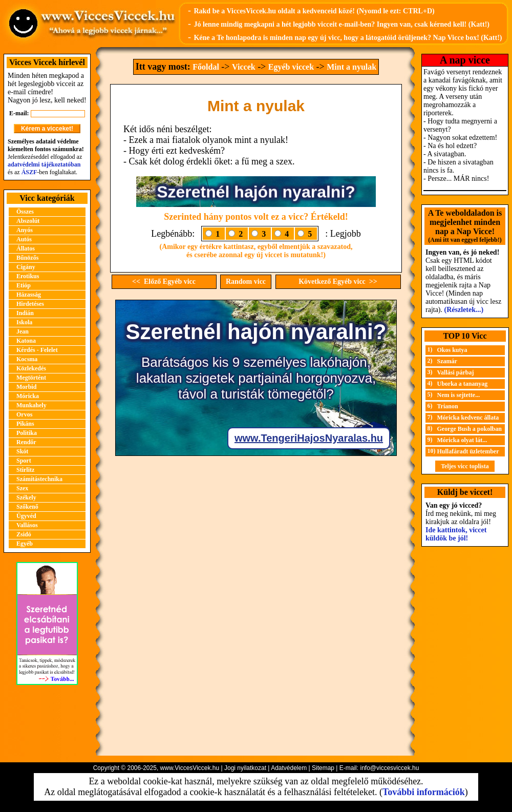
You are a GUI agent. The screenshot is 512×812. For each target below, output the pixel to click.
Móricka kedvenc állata (468, 418)
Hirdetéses (30, 304)
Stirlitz (25, 470)
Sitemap (323, 768)
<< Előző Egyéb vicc (164, 282)
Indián (25, 313)
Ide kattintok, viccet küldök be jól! (456, 534)
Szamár (447, 361)
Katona (26, 341)
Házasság (29, 295)
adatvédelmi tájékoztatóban (44, 164)
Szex (22, 488)
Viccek (244, 67)
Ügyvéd (26, 516)
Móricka (28, 396)
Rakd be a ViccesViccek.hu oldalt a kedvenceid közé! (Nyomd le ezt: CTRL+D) (314, 11)
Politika (27, 433)
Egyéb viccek (291, 67)
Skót (22, 451)
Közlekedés (31, 368)
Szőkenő (27, 507)
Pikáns (25, 424)
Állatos (26, 248)
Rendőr (26, 442)
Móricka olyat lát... (462, 440)
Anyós (25, 230)
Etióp (24, 285)
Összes (25, 212)
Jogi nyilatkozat (245, 768)
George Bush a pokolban (470, 429)
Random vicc (246, 282)
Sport (24, 461)
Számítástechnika (39, 479)
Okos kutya (452, 350)
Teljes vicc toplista (465, 466)
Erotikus (28, 276)
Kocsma (27, 359)
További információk (424, 792)
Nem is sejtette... (459, 395)
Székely (26, 497)
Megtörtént (31, 378)
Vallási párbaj (456, 372)
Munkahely (31, 405)
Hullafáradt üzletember (468, 451)
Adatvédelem (289, 768)
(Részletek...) (464, 310)
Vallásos (27, 525)
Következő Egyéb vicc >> (338, 282)
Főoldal (206, 67)
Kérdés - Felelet (37, 350)
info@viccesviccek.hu (389, 768)
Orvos (24, 414)
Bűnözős (27, 258)
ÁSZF (29, 172)
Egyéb (25, 544)
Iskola (24, 322)
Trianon (448, 406)
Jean (23, 331)
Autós (24, 239)
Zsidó (24, 534)
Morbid (26, 387)
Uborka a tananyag (463, 384)
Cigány (26, 267)
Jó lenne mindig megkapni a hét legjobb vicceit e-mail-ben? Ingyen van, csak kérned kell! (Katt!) (342, 24)
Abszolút (28, 221)
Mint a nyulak (351, 67)
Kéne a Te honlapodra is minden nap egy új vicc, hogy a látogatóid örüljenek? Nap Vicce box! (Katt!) (348, 38)
